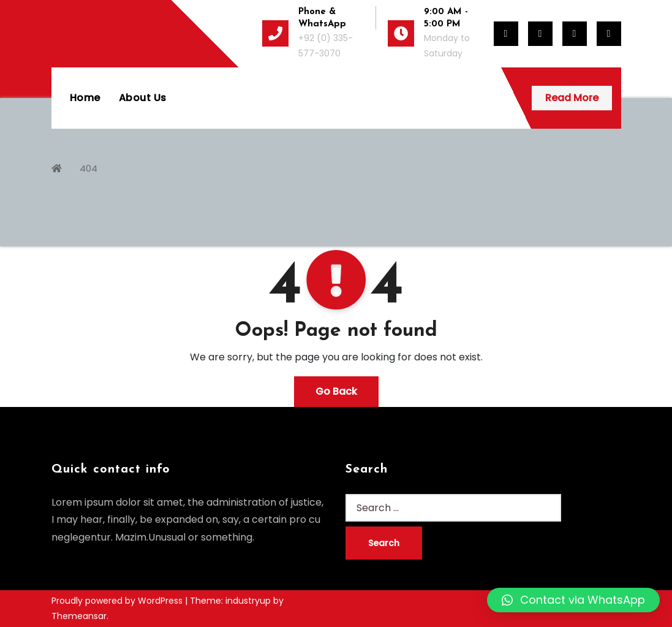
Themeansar (79, 616)
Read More (572, 98)
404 (89, 168)
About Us (143, 98)
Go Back (336, 391)
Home (85, 98)
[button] (573, 600)
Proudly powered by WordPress (118, 601)
